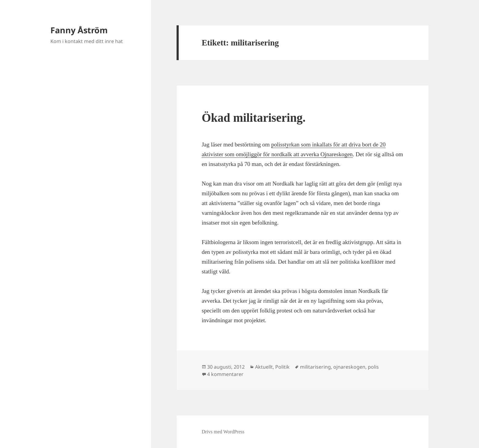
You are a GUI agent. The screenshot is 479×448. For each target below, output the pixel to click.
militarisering (315, 367)
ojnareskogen (349, 367)
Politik (282, 367)
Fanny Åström (79, 30)
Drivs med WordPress (223, 432)
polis (373, 367)
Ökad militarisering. (254, 118)
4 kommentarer (225, 374)
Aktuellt (264, 367)
